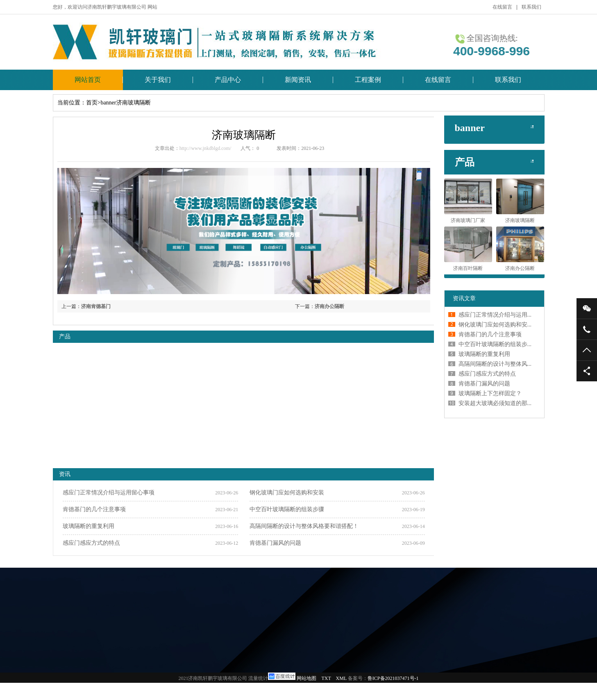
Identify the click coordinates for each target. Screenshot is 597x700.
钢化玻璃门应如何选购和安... (495, 325)
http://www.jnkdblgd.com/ (205, 148)
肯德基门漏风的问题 (275, 543)
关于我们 (158, 80)
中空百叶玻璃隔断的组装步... (495, 344)
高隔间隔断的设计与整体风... (495, 364)
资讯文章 (464, 298)
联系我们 (531, 7)
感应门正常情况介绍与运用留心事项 (109, 493)
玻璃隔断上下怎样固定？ (490, 393)
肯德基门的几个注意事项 (94, 509)
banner (108, 103)
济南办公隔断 (329, 306)
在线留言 (502, 7)
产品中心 (228, 80)
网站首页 (88, 80)
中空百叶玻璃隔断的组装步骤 (287, 509)
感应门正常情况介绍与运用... (495, 315)
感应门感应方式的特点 (91, 543)
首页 (92, 103)
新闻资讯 (298, 80)
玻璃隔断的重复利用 (89, 526)
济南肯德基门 (96, 306)
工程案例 (368, 80)
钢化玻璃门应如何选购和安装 (287, 493)
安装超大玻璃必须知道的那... (495, 403)
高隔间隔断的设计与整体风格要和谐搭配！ (304, 526)
